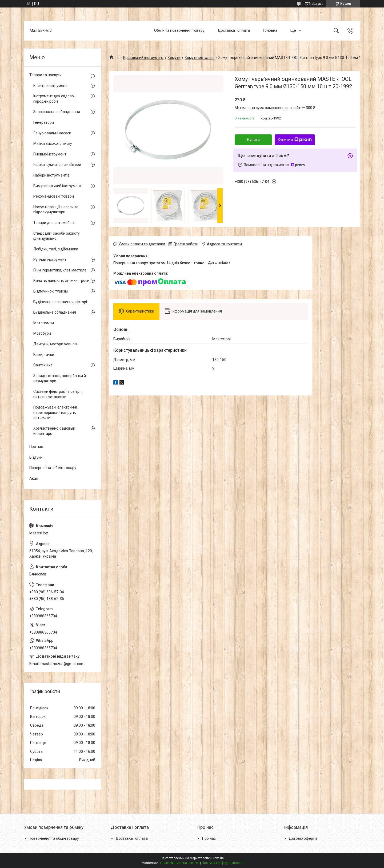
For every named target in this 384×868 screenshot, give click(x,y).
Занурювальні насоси (52, 133)
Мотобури (42, 333)
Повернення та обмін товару (54, 838)
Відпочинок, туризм (51, 291)
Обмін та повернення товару (179, 30)
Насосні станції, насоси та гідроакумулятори (56, 210)
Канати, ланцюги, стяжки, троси (61, 281)
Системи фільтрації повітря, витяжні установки (58, 394)
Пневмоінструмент (50, 154)
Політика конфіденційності (222, 863)
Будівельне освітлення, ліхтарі (60, 302)
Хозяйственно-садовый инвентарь (54, 431)
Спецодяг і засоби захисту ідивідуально (57, 236)
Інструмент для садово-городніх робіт (54, 99)
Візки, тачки (44, 355)
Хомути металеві (199, 58)
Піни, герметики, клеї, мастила (60, 270)
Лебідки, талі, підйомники (56, 249)
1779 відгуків (313, 4)
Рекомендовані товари (54, 196)
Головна (270, 30)
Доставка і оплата (234, 30)
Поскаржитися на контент (180, 863)
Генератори (44, 122)
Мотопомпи (44, 323)
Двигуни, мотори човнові (55, 344)
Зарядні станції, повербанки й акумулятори (60, 378)
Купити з (295, 140)
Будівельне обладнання (55, 312)
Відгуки (36, 457)
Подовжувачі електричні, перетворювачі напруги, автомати (55, 412)
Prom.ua (218, 858)
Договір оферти (303, 838)
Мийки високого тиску (53, 143)
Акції (34, 478)
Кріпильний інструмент (143, 58)
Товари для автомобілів (54, 223)
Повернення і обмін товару (53, 468)
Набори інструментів (51, 175)
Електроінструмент (50, 86)
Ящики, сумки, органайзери (57, 165)
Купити (253, 140)
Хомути (174, 58)
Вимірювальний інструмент (57, 186)
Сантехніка (43, 365)
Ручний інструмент (50, 259)
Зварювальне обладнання (57, 112)
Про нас (36, 447)
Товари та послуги (45, 75)
